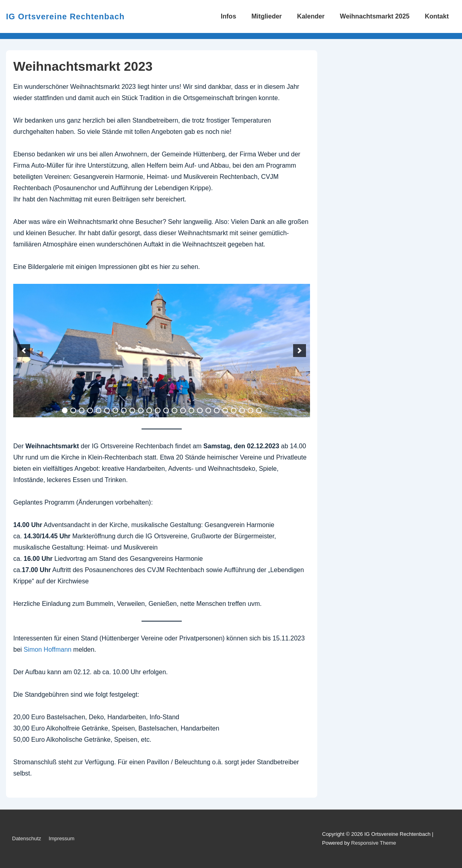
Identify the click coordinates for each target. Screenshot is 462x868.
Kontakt (437, 16)
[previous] (24, 351)
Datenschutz (27, 838)
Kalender (311, 16)
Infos (228, 16)
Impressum (62, 838)
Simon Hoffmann (48, 649)
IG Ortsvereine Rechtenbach (65, 16)
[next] (300, 351)
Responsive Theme (374, 843)
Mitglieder (267, 16)
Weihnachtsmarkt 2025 (375, 16)
